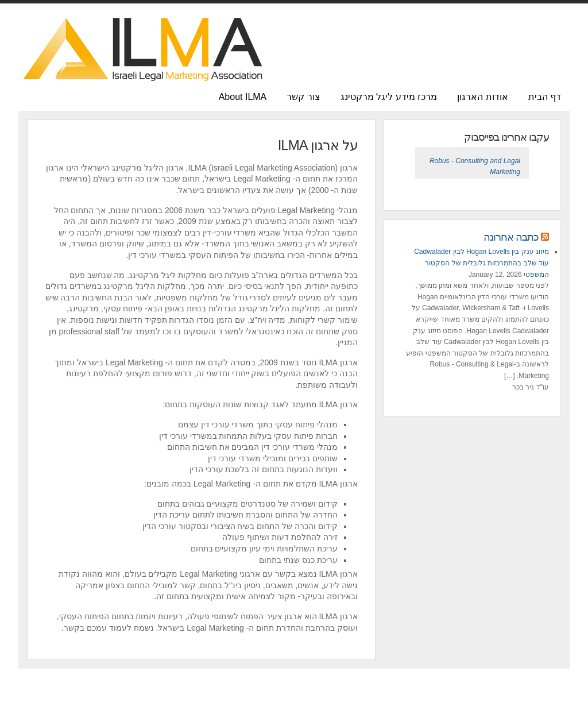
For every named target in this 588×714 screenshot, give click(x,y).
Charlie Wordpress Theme (277, 697)
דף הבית (545, 97)
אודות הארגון (482, 97)
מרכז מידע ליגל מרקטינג (389, 97)
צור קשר (303, 97)
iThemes (336, 697)
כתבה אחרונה (511, 237)
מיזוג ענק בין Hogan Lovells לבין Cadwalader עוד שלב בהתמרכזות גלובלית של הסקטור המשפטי (481, 263)
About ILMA (243, 97)
